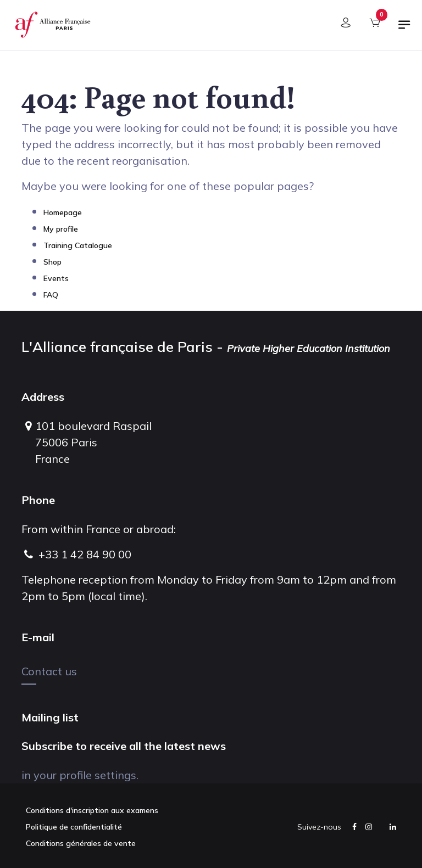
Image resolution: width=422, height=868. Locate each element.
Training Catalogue (78, 245)
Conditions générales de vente (81, 843)
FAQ (51, 295)
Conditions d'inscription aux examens (92, 810)
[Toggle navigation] (404, 29)
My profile (61, 229)
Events (56, 278)
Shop (52, 262)
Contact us (49, 671)
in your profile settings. (80, 775)
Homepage (63, 212)
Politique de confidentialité (74, 827)
